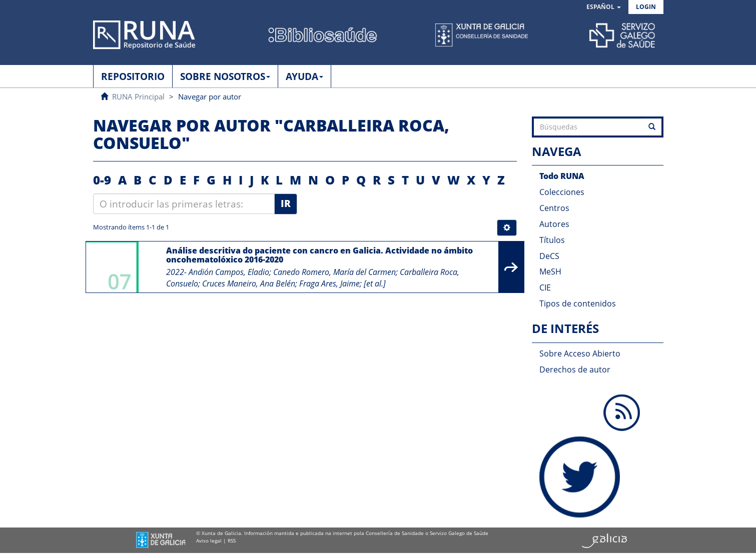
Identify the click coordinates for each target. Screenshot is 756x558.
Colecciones (562, 192)
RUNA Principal (138, 96)
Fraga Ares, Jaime (329, 283)
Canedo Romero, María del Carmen (334, 272)
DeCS (549, 256)
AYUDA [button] (304, 76)
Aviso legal (209, 540)
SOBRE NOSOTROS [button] (225, 76)
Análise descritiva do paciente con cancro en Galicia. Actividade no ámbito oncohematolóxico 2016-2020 (319, 255)
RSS (232, 540)
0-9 (102, 180)
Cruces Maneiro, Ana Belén (249, 283)
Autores (554, 224)
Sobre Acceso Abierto (580, 353)
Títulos (552, 240)
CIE (545, 287)
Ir (286, 203)
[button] (604, 7)
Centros (554, 208)
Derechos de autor (575, 369)
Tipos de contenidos (578, 303)
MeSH (550, 271)
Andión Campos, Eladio (229, 272)
